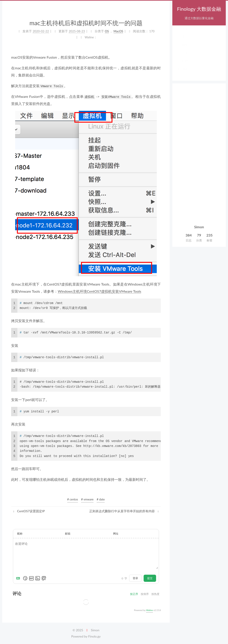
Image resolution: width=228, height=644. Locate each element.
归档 (182, 65)
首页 (182, 33)
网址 (116, 534)
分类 (182, 57)
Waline (149, 610)
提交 (150, 578)
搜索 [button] (182, 73)
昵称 (20, 534)
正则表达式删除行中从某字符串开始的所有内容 (124, 511)
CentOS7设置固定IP (28, 511)
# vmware (87, 499)
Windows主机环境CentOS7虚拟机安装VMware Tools (99, 291)
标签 (182, 49)
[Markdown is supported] (19, 578)
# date (101, 499)
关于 (182, 41)
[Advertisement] (199, 154)
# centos (73, 499)
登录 (135, 578)
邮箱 (68, 534)
